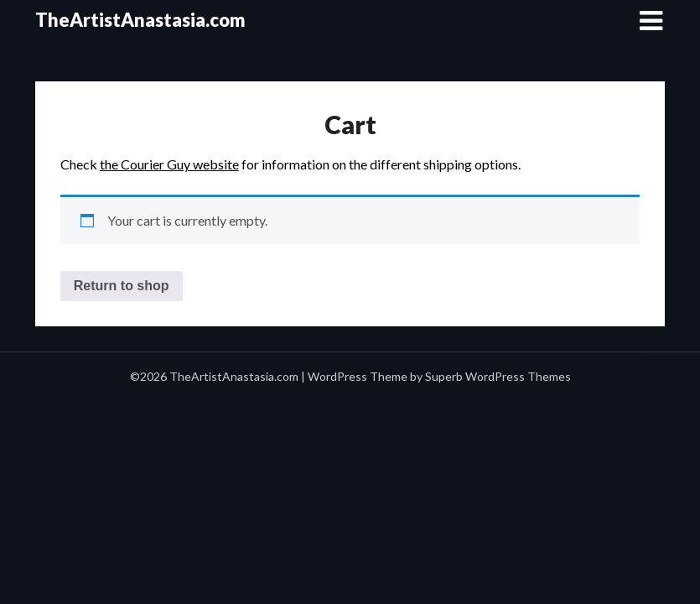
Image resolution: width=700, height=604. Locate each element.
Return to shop (122, 286)
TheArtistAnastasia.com (140, 20)
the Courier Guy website (169, 164)
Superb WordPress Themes (498, 376)
